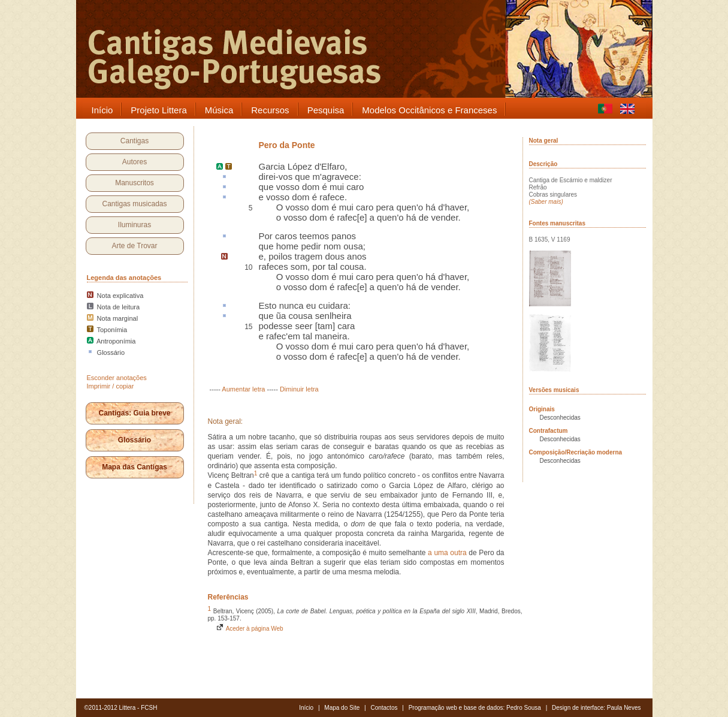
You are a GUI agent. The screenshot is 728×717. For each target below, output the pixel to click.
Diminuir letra (299, 389)
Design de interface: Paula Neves (596, 708)
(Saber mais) (546, 202)
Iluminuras (135, 225)
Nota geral (544, 141)
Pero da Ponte (287, 145)
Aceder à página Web (249, 629)
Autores (135, 162)
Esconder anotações (117, 378)
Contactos (384, 708)
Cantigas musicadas (134, 204)
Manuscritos (135, 183)
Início (306, 708)
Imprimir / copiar (111, 386)
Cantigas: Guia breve (134, 413)
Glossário (135, 440)
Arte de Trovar (134, 246)
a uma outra (447, 553)
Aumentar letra (243, 389)
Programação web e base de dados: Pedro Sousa (475, 708)
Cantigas (135, 141)
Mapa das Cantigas (135, 467)
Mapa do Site (342, 708)
